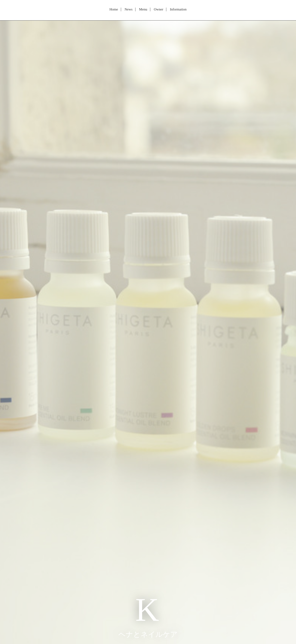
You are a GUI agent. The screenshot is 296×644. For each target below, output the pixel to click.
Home (114, 9)
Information (178, 9)
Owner (158, 9)
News (129, 9)
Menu (143, 9)
